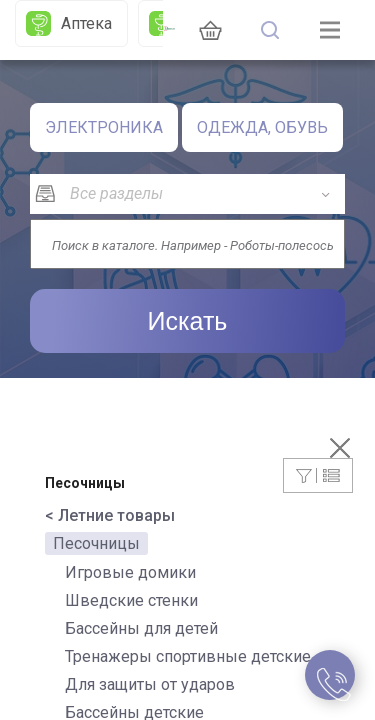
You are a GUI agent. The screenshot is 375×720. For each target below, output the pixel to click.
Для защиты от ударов (150, 684)
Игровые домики (130, 572)
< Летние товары (110, 515)
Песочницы (96, 543)
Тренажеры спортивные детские (188, 656)
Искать (188, 321)
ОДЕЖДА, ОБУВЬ (262, 127)
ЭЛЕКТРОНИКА (104, 127)
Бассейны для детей (141, 628)
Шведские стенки (131, 600)
